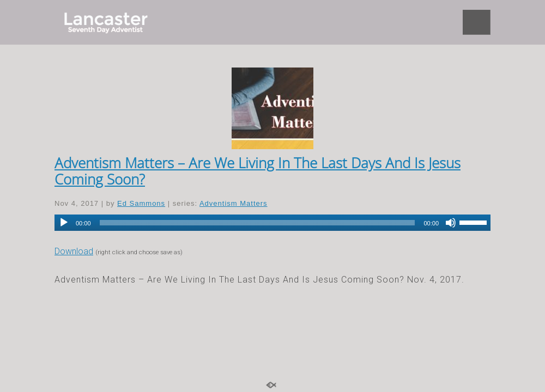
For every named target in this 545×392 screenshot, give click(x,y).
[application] (272, 223)
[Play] (64, 223)
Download (74, 251)
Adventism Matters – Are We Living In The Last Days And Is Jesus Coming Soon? (258, 171)
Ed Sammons (141, 203)
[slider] (258, 223)
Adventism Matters (234, 203)
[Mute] (451, 223)
